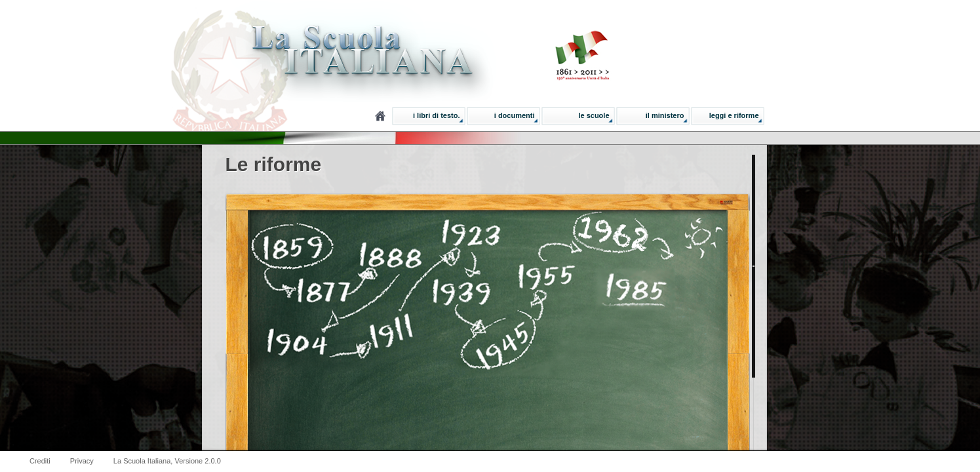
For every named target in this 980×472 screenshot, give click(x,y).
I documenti (515, 115)
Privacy (82, 461)
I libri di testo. (437, 115)
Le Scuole (594, 115)
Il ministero (665, 115)
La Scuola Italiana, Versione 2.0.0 (167, 461)
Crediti (40, 461)
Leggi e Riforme (734, 115)
